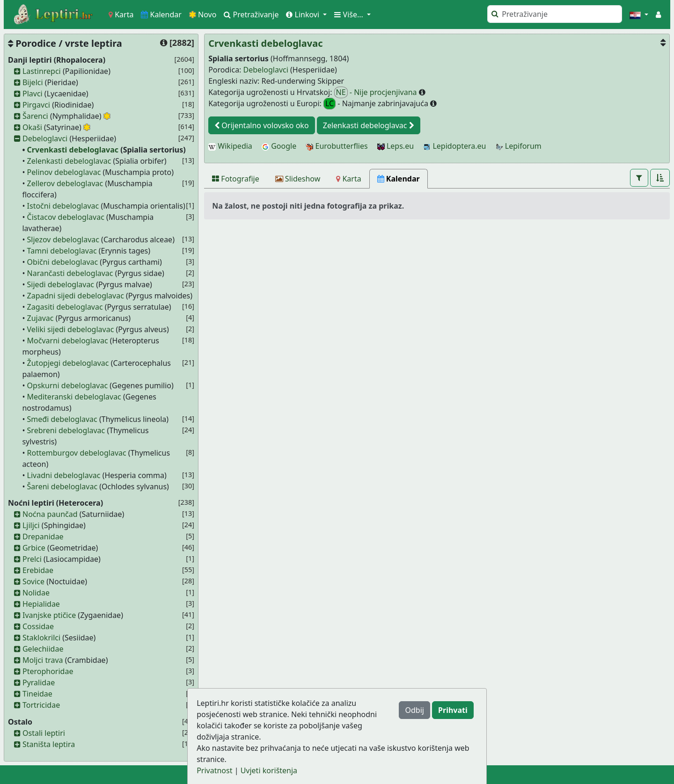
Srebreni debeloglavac (66, 430)
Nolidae (36, 593)
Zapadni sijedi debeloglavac (76, 296)
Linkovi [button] (304, 15)
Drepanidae (43, 537)
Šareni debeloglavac (62, 486)
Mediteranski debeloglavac (74, 397)
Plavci (33, 94)
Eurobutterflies (337, 146)
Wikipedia (230, 146)
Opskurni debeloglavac (67, 385)
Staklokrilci (41, 638)
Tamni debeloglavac (62, 251)
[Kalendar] (399, 179)
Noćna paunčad (50, 514)
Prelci (32, 559)
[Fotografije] (236, 179)
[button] (639, 15)
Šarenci (35, 116)
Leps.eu (396, 146)
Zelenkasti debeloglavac (69, 161)
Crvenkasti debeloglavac (73, 150)
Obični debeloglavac (63, 262)
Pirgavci (36, 105)
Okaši (32, 127)
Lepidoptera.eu (454, 146)
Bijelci (33, 82)
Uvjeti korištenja (269, 770)
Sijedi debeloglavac (61, 284)
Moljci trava (43, 660)
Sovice (33, 581)
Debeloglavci (45, 138)
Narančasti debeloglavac (70, 273)
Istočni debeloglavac (63, 206)
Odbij (414, 710)
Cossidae (38, 626)
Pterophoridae (48, 671)
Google (279, 146)
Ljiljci (31, 525)
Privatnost (214, 770)
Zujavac (40, 318)
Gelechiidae (43, 649)
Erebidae (38, 570)
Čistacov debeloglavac (66, 217)
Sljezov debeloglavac (63, 240)
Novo (203, 15)
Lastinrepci (42, 71)
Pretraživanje (251, 15)
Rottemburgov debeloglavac (77, 453)
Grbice (34, 548)
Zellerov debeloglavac (65, 183)
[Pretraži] (555, 14)
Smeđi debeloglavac (62, 419)
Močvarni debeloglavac (68, 341)
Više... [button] (350, 15)
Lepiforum (519, 146)
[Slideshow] (298, 179)
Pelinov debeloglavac (64, 172)
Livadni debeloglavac (64, 475)
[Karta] (348, 179)
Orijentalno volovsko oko (261, 125)
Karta (121, 15)
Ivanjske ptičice (49, 615)
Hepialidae (41, 604)
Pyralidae (39, 682)
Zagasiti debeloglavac (65, 307)
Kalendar (161, 15)
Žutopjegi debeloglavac (68, 363)
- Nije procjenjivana (377, 92)
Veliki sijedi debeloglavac (71, 329)
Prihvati (453, 710)
